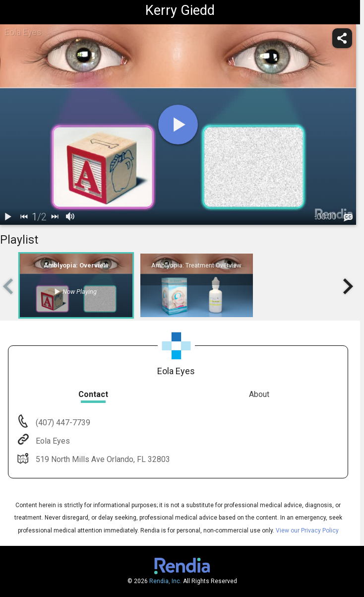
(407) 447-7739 (62, 423)
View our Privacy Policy (307, 531)
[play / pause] (8, 217)
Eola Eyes (52, 441)
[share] (342, 38)
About (259, 394)
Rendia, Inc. (165, 581)
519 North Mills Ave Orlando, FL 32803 (102, 459)
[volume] (70, 217)
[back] (24, 217)
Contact (93, 394)
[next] (55, 217)
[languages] (348, 217)
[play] (178, 125)
